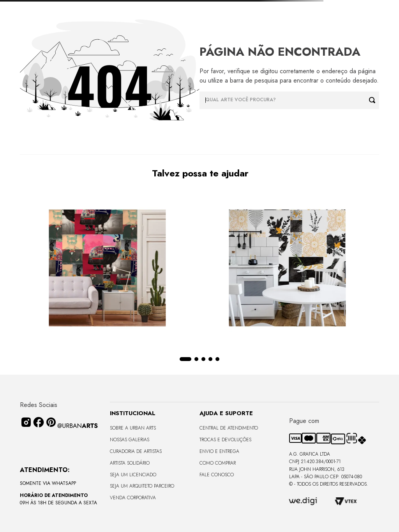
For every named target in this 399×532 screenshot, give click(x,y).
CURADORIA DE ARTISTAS (136, 451)
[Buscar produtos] (374, 100)
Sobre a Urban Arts (133, 428)
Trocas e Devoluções (225, 440)
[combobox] (289, 100)
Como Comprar (218, 463)
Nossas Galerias (130, 440)
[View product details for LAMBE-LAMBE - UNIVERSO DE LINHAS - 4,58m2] (198, 269)
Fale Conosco (217, 475)
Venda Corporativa (133, 498)
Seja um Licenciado (133, 475)
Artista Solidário (130, 463)
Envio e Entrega (219, 451)
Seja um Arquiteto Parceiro (142, 486)
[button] (189, 359)
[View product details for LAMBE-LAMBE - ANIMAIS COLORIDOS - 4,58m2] (78, 269)
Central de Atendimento (229, 428)
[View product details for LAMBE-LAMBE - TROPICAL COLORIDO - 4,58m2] (318, 269)
